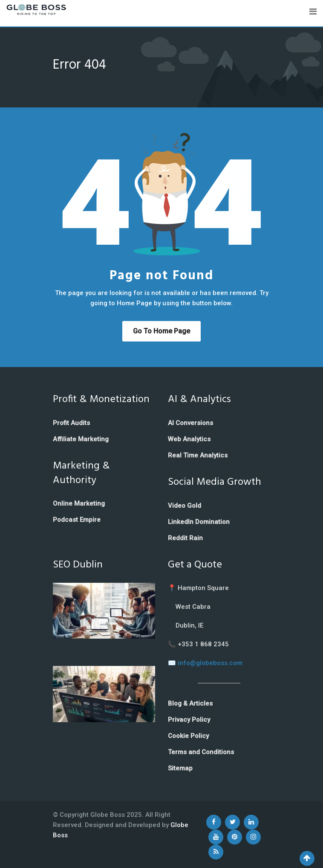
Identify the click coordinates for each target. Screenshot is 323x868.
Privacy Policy (189, 720)
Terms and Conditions (201, 752)
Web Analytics (189, 439)
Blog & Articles (190, 703)
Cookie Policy (188, 736)
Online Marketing (79, 503)
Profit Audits (71, 423)
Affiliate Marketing (81, 439)
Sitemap (180, 768)
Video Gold (185, 506)
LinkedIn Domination (199, 522)
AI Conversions (190, 423)
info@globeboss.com (210, 663)
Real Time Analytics (198, 455)
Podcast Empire (77, 520)
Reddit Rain (185, 538)
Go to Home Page (161, 331)
